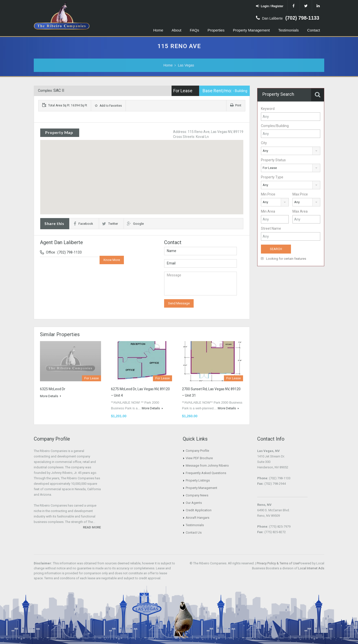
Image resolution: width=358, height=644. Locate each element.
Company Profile (197, 451)
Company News (197, 495)
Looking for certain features (284, 259)
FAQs (194, 30)
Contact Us (194, 532)
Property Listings (198, 480)
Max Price (300, 194)
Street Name (271, 228)
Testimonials (289, 30)
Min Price (268, 194)
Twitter (110, 224)
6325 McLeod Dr (53, 389)
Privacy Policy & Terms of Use (278, 563)
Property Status (273, 160)
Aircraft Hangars (197, 518)
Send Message (179, 303)
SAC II (59, 90)
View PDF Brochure (199, 458)
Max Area (300, 211)
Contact (314, 30)
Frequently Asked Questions (206, 473)
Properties (216, 30)
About (176, 30)
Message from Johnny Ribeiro (207, 466)
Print (236, 105)
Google (135, 224)
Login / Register (270, 6)
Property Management (251, 30)
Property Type (272, 177)
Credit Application (199, 510)
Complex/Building (275, 126)
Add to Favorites (108, 106)
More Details (51, 396)
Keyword (268, 109)
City (264, 143)
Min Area (268, 211)
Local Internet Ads (311, 568)
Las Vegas (186, 65)
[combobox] (291, 151)
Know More (112, 260)
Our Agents (194, 503)
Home (158, 30)
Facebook (83, 224)
